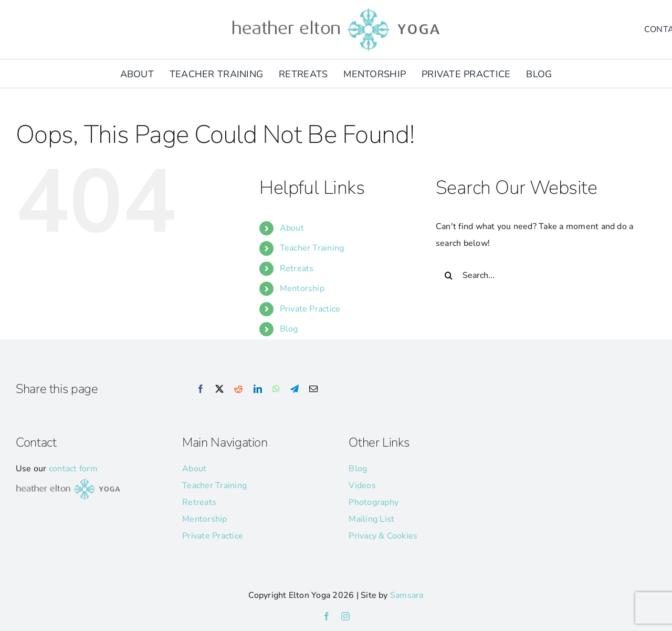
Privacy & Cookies (383, 536)
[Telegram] (295, 389)
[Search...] (537, 275)
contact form (73, 469)
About (292, 228)
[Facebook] (201, 389)
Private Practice (310, 309)
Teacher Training (312, 248)
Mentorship (302, 288)
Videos (362, 485)
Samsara (407, 595)
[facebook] (327, 616)
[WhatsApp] (276, 389)
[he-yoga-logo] (336, 9)
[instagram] (345, 616)
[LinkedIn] (258, 389)
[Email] (313, 389)
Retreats (297, 268)
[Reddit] (238, 389)
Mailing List (371, 519)
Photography (374, 502)
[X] (219, 389)
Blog (289, 329)
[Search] (449, 275)
